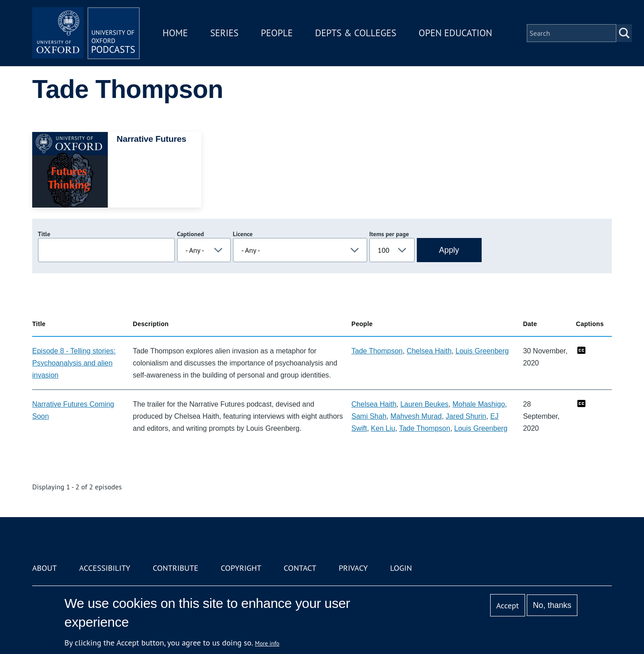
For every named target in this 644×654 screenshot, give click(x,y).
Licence (243, 234)
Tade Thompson (377, 351)
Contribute (175, 568)
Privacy (353, 568)
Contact (300, 568)
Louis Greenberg (482, 351)
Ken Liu (383, 428)
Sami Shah (369, 416)
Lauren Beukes (424, 404)
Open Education (455, 33)
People (277, 33)
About (44, 568)
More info (267, 643)
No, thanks (552, 605)
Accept (507, 605)
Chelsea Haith (429, 351)
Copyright (241, 568)
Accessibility (105, 568)
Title (44, 234)
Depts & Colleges (356, 33)
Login (401, 568)
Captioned (191, 234)
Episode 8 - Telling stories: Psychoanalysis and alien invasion (74, 363)
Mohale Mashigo (479, 404)
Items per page (389, 234)
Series (224, 33)
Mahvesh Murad (416, 416)
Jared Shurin (466, 416)
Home (175, 33)
